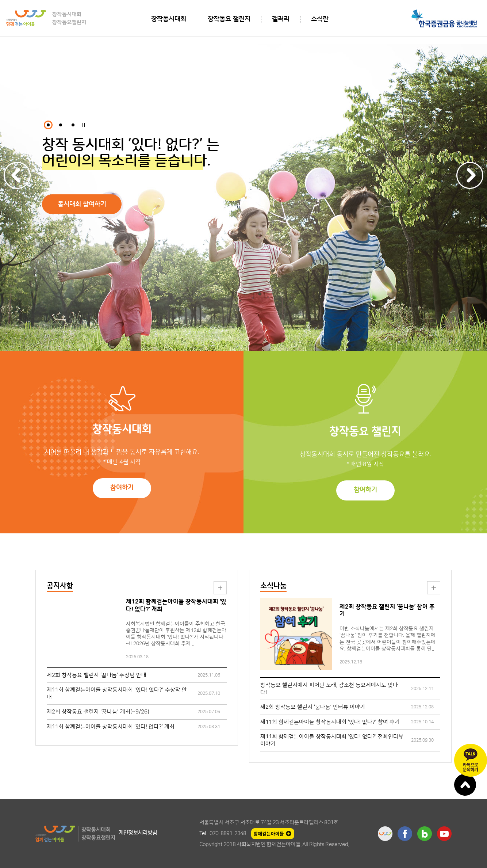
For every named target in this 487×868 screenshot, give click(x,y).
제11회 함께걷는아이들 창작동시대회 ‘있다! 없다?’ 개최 (111, 727)
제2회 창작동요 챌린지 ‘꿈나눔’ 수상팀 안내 (97, 675)
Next (470, 175)
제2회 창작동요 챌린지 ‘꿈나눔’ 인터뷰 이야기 (313, 707)
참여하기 (122, 488)
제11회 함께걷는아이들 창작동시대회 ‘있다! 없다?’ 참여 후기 (330, 722)
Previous (17, 175)
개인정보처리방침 (138, 833)
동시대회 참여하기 (82, 204)
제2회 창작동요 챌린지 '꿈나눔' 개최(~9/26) (98, 712)
